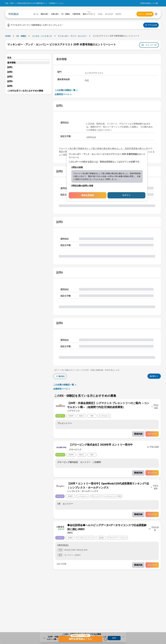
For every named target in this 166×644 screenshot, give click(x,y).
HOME (8, 36)
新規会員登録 (88, 195)
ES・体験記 (21, 36)
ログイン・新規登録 (145, 14)
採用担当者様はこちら (148, 3)
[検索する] (156, 14)
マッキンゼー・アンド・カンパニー (72, 36)
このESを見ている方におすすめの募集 (25, 91)
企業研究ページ (64, 94)
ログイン (126, 195)
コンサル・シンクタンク (42, 36)
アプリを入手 (151, 25)
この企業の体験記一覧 (67, 90)
